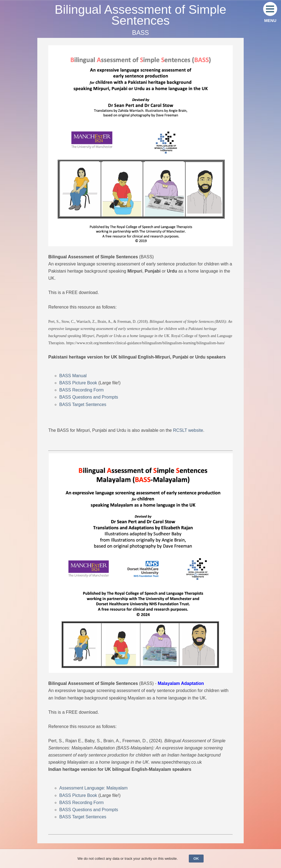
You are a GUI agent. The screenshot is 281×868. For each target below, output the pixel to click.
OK (196, 859)
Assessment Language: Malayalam (93, 788)
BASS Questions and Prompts (89, 397)
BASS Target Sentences (83, 404)
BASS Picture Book (78, 383)
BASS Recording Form (82, 390)
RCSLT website (188, 430)
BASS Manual (73, 376)
